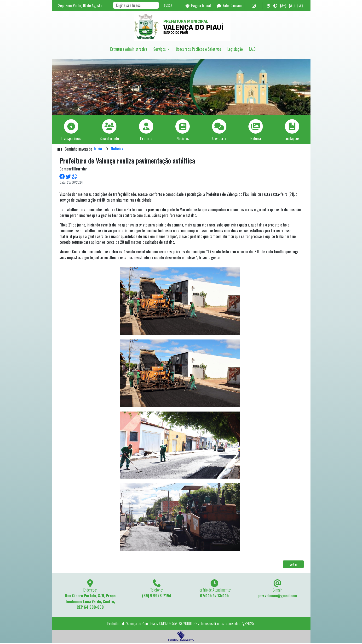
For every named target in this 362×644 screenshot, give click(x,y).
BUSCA (168, 5)
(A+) (283, 6)
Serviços (160, 49)
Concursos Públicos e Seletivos (198, 49)
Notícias (117, 149)
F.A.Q (252, 49)
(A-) (292, 6)
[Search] (136, 5)
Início (98, 149)
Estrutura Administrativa (129, 49)
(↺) (300, 6)
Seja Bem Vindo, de (80, 6)
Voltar (293, 564)
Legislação (235, 49)
